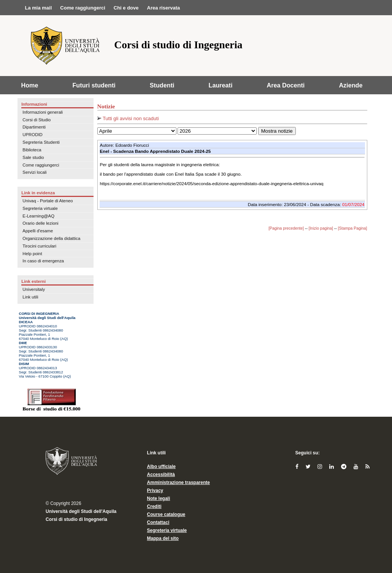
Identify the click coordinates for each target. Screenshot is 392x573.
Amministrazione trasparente (179, 483)
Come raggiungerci (41, 165)
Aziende (351, 85)
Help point (32, 254)
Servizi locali (34, 172)
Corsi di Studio (37, 120)
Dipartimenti (34, 127)
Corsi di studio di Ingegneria (76, 519)
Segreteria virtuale (40, 208)
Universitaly (34, 289)
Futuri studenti (94, 85)
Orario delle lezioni (40, 223)
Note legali (159, 498)
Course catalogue (166, 514)
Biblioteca (32, 150)
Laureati (221, 85)
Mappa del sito (163, 538)
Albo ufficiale (161, 467)
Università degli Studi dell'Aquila (81, 511)
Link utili (30, 297)
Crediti (154, 506)
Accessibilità (161, 475)
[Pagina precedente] (286, 228)
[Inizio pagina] (321, 228)
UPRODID (33, 135)
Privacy (155, 490)
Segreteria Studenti (41, 142)
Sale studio (33, 157)
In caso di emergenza (43, 261)
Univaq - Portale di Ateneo (48, 201)
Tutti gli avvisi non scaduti (128, 118)
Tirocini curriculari (39, 246)
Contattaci (158, 522)
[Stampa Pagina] (353, 228)
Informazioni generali (43, 112)
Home (30, 85)
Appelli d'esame (38, 231)
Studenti (162, 85)
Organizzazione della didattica (51, 238)
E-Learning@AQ (38, 216)
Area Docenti (286, 85)
